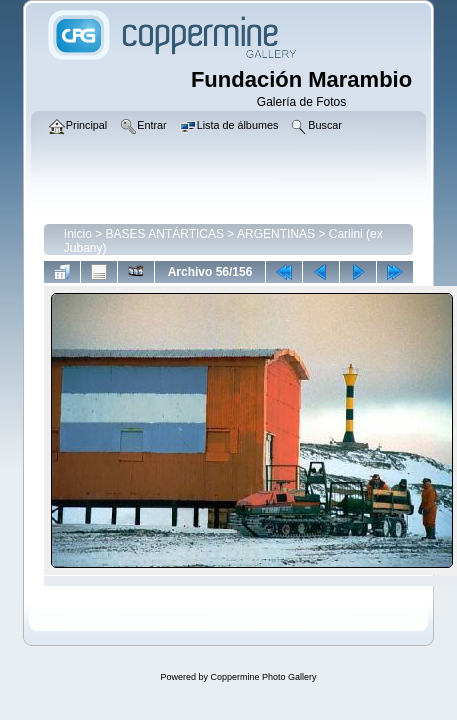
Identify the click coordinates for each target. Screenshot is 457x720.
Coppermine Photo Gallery (263, 677)
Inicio (78, 234)
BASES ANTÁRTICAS (165, 234)
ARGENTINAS (276, 234)
